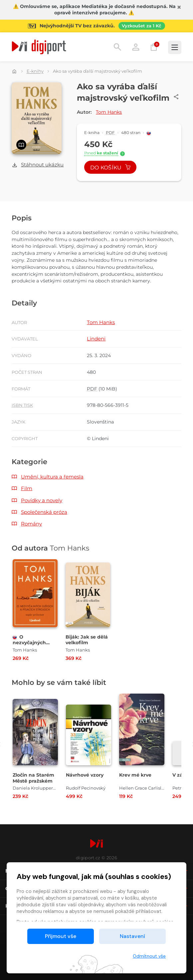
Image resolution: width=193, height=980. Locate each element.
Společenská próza (44, 512)
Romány (31, 524)
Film (27, 488)
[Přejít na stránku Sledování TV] (96, 26)
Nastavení (132, 936)
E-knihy (35, 71)
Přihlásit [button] (136, 47)
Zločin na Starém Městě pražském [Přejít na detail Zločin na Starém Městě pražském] (33, 778)
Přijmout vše (61, 936)
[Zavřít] (179, 7)
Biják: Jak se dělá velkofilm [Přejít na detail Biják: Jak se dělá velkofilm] (87, 640)
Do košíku (110, 168)
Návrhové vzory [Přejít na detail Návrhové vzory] (85, 775)
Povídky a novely (42, 500)
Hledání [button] (117, 47)
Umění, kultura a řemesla (52, 477)
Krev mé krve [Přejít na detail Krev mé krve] (135, 775)
